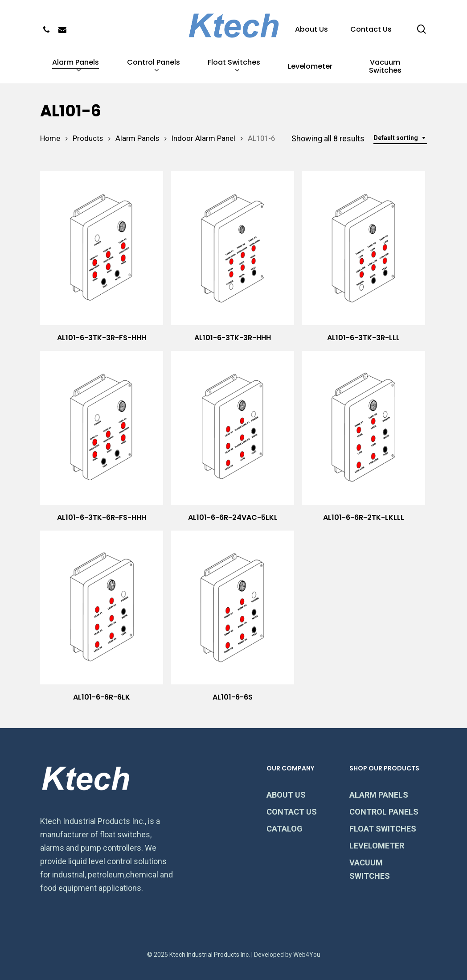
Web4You (307, 955)
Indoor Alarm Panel (203, 138)
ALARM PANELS (379, 795)
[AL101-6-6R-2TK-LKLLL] (364, 428)
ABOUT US (286, 795)
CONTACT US (292, 812)
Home (50, 138)
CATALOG (285, 829)
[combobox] (400, 138)
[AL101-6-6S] (233, 607)
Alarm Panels (137, 138)
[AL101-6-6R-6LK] (102, 607)
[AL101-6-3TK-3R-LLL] (364, 248)
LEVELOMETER (377, 846)
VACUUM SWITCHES (370, 869)
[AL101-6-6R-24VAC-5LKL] (233, 428)
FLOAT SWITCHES (383, 829)
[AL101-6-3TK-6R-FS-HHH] (102, 428)
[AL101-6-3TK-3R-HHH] (233, 248)
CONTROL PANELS (384, 812)
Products (88, 138)
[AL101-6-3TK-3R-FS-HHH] (102, 248)
